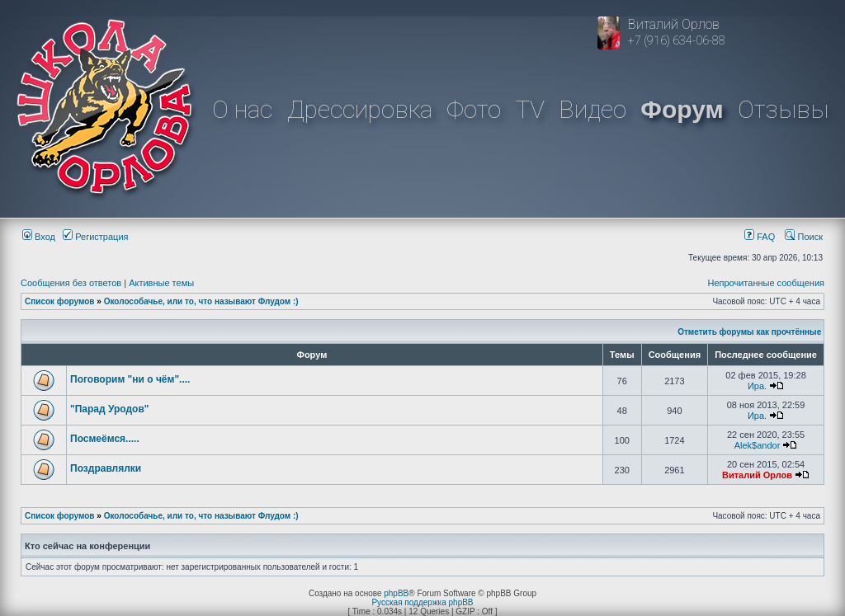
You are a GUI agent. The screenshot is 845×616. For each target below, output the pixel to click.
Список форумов (60, 301)
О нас (242, 109)
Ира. (757, 386)
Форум (682, 109)
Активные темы (161, 283)
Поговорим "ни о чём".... (130, 379)
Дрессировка (360, 109)
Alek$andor (758, 445)
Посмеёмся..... (105, 439)
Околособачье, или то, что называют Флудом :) (201, 301)
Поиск (804, 237)
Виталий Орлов (757, 475)
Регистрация (95, 237)
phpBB (396, 593)
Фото (474, 109)
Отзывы (783, 109)
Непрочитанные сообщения (766, 283)
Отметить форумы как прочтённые (749, 332)
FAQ (760, 237)
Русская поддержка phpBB (422, 602)
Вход (39, 237)
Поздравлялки (106, 468)
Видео (592, 109)
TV (530, 109)
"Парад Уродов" (109, 409)
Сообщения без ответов (71, 283)
